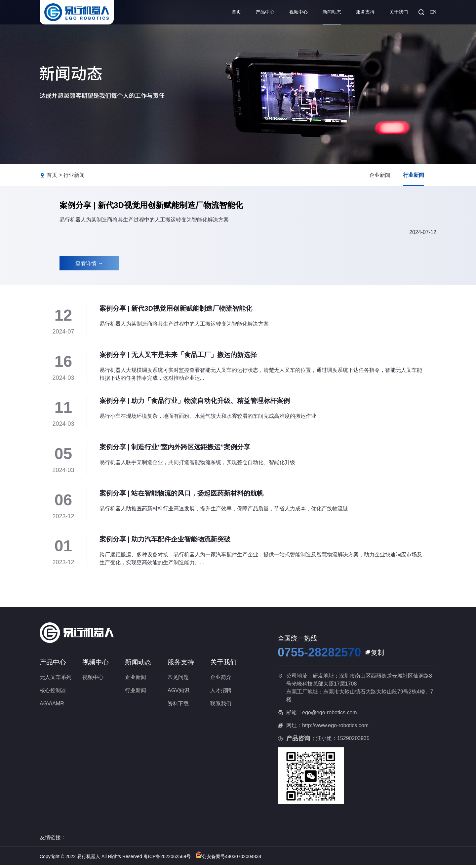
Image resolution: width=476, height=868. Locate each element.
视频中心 (298, 12)
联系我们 (221, 706)
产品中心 (265, 12)
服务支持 (365, 12)
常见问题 (178, 680)
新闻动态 (332, 12)
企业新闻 (380, 175)
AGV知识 (178, 693)
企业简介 (221, 680)
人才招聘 (221, 693)
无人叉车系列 (56, 680)
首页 (236, 12)
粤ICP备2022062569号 (168, 859)
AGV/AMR (52, 706)
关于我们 (399, 12)
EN (433, 12)
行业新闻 (74, 175)
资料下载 (178, 706)
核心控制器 (53, 693)
